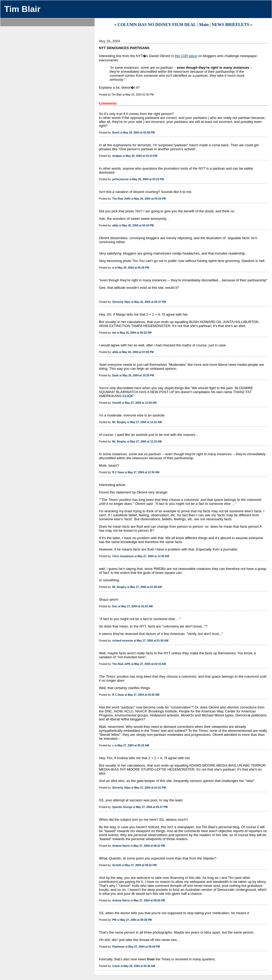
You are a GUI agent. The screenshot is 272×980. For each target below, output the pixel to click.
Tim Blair (22, 9)
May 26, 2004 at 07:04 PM (138, 352)
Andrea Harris (121, 846)
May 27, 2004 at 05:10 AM (133, 745)
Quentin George (122, 807)
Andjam (117, 156)
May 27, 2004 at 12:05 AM (141, 403)
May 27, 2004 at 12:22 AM (146, 422)
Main (204, 25)
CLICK (128, 396)
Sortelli (117, 403)
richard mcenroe (122, 641)
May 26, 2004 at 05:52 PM (136, 333)
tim (114, 333)
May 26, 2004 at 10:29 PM (138, 375)
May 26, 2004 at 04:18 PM (138, 225)
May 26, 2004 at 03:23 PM (141, 156)
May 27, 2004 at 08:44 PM (144, 947)
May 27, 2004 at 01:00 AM (146, 587)
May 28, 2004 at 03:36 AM (139, 966)
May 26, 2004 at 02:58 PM (139, 133)
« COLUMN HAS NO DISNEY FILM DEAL (155, 25)
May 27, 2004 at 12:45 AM (153, 556)
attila (115, 225)
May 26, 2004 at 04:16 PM (150, 199)
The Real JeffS (121, 199)
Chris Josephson (123, 556)
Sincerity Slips (121, 302)
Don (115, 606)
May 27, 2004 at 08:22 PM (149, 846)
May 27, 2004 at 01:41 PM (150, 788)
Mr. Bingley (119, 422)
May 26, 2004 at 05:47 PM (150, 302)
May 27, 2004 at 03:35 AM (144, 695)
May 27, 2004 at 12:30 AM (144, 472)
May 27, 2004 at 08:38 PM (136, 920)
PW (114, 920)
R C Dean (118, 472)
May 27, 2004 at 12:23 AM (146, 442)
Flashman (118, 947)
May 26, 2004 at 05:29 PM (133, 268)
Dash (115, 375)
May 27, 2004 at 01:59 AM (153, 641)
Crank (116, 966)
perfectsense (120, 179)
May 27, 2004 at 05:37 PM (152, 807)
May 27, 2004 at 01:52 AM (137, 606)
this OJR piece (186, 56)
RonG (116, 133)
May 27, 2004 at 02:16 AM (150, 664)
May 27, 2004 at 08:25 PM (149, 901)
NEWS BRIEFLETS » (232, 25)
